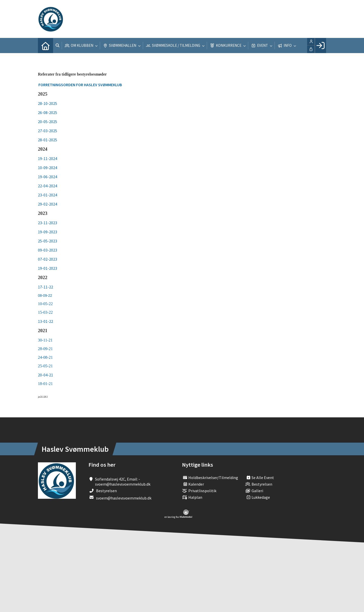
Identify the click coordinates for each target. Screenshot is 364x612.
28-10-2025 (48, 103)
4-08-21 (46, 357)
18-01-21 (45, 384)
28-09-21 (45, 349)
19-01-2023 (48, 268)
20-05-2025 (48, 122)
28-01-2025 (48, 140)
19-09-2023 (48, 232)
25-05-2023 (48, 241)
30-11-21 (45, 340)
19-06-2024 (48, 177)
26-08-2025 (48, 112)
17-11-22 (45, 287)
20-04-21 (45, 375)
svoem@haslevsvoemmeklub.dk (124, 498)
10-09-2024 (48, 168)
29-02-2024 (48, 204)
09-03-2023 (48, 250)
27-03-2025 (48, 131)
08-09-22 (45, 296)
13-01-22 (45, 321)
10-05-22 (46, 304)
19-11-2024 (48, 158)
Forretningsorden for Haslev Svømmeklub (80, 85)
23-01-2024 (48, 195)
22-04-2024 (48, 186)
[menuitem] (45, 46)
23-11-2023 (48, 223)
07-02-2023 (48, 259)
